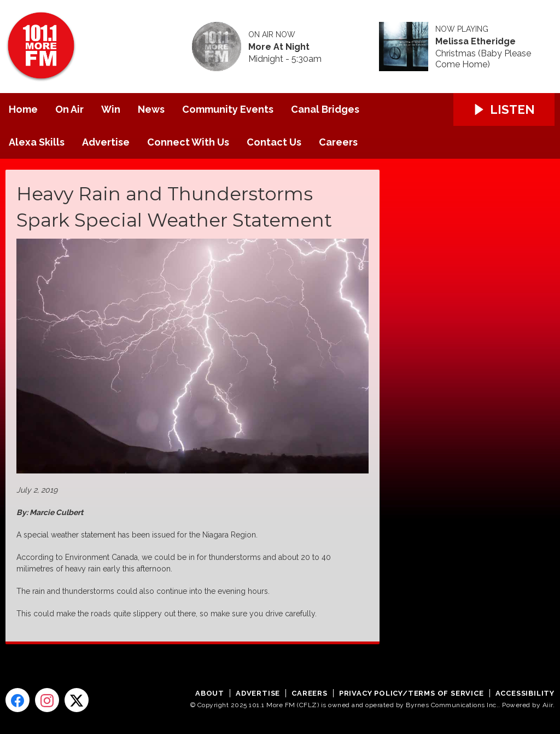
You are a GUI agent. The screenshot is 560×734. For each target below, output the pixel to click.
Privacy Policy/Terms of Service (412, 693)
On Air (69, 109)
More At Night (279, 47)
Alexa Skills (37, 142)
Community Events (228, 109)
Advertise (106, 142)
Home (23, 109)
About (210, 693)
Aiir (548, 705)
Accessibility (525, 693)
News (151, 109)
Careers (338, 142)
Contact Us (274, 142)
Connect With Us (188, 142)
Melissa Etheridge (476, 42)
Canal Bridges (325, 109)
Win (111, 109)
